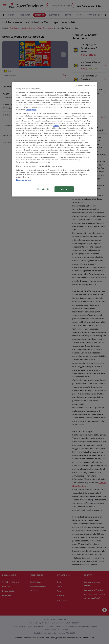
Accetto (64, 189)
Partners (56, 126)
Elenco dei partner (23, 180)
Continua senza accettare (86, 85)
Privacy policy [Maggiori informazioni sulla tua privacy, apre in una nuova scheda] (32, 110)
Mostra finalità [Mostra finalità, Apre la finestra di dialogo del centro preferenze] (43, 189)
